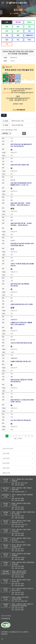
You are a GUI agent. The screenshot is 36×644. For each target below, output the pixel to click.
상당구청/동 (6, 454)
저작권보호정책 (5, 619)
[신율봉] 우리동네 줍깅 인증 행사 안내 (21, 361)
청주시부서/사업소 (8, 449)
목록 (4, 115)
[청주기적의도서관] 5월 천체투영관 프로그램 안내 (20, 285)
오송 (29, 31)
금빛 (7, 31)
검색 (24, 133)
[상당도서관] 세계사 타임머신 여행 (20, 165)
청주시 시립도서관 (21, 3)
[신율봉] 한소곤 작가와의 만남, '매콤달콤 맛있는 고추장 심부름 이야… (21, 324)
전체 (7, 22)
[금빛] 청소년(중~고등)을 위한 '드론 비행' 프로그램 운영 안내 (22, 381)
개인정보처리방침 (6, 616)
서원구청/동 (6, 458)
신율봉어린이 (29, 35)
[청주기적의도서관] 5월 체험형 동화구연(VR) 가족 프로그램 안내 (21, 145)
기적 (7, 44)
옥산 (18, 40)
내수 (18, 31)
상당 (7, 27)
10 (32, 436)
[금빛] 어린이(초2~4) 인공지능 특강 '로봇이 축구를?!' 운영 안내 (22, 401)
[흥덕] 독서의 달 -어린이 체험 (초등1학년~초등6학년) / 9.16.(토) (19, 121)
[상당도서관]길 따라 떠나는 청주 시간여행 (22, 304)
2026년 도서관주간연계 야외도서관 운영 (21, 343)
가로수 (29, 40)
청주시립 (18, 22)
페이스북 (2, 639)
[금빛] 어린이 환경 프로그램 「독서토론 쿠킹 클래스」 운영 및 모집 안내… (21, 224)
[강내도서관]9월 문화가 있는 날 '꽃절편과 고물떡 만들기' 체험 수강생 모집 (19, 125)
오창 (29, 27)
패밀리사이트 (6, 473)
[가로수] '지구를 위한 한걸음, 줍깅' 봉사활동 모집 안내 (22, 265)
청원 (18, 27)
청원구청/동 (6, 468)
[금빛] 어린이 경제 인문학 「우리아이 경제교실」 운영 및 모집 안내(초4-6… (21, 204)
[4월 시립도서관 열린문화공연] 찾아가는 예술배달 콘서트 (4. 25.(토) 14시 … (21, 184)
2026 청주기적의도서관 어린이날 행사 (21, 420)
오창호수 (29, 22)
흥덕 (18, 35)
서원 (7, 35)
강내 (7, 40)
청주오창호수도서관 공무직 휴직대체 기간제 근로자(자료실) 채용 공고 (22, 245)
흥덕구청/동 (6, 463)
